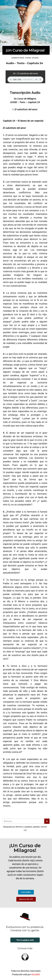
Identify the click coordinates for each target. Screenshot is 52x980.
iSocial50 (36, 974)
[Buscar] (23, 821)
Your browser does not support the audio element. (25, 80)
